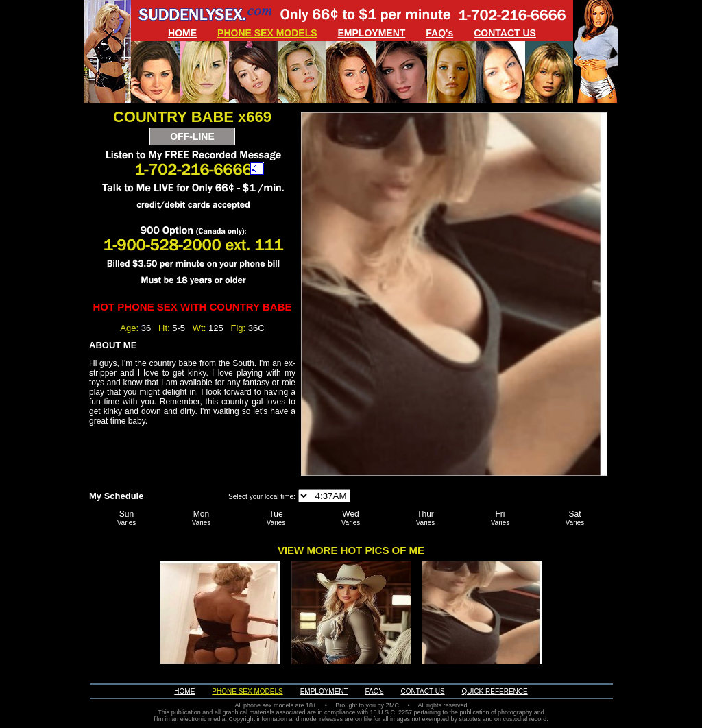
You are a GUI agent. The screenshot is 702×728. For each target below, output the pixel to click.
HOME (182, 33)
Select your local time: (262, 497)
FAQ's (439, 33)
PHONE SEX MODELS (267, 33)
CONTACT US (505, 33)
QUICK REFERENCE (495, 691)
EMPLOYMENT (372, 33)
